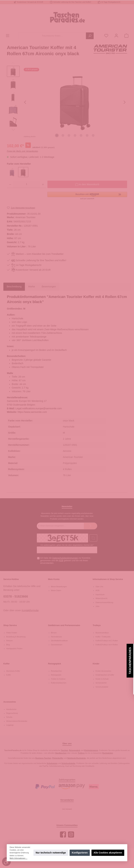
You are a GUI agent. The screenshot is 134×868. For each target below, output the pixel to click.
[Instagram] (71, 834)
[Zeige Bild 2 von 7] (63, 135)
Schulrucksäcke (102, 687)
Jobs (97, 606)
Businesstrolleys (102, 633)
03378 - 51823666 (16, 597)
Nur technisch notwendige (51, 853)
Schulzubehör (101, 683)
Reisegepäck (55, 664)
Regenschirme (12, 713)
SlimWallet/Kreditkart (59, 641)
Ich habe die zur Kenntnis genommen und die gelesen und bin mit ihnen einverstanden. (65, 561)
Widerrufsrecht (101, 598)
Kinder (96, 664)
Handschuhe (11, 709)
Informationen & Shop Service (108, 579)
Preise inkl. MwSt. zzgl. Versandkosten (22, 151)
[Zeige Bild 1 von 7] (57, 135)
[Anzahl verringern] (10, 184)
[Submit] (90, 526)
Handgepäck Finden (14, 649)
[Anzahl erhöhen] (43, 184)
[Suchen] (90, 36)
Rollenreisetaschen (59, 683)
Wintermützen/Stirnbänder (17, 721)
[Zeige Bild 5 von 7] (81, 135)
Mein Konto (54, 579)
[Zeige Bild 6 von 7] (87, 135)
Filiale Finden (12, 633)
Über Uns (99, 587)
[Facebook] (63, 834)
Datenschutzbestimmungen (65, 558)
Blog (8, 645)
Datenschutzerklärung (104, 602)
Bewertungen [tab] (49, 287)
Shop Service (10, 625)
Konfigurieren (80, 853)
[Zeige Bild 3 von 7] (69, 135)
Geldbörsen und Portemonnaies (64, 625)
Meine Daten (56, 590)
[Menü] (8, 36)
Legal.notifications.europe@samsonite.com (39, 408)
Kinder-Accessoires (103, 671)
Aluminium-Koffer (13, 671)
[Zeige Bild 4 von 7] (75, 135)
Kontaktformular (30, 610)
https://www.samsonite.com (32, 412)
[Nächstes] (124, 102)
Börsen (54, 633)
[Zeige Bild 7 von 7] (93, 135)
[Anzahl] (27, 184)
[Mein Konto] (116, 36)
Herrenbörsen (56, 637)
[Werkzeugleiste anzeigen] (6, 862)
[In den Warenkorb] (87, 184)
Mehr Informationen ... (18, 858)
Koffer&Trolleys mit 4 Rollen (107, 645)
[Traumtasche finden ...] (52, 36)
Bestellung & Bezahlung (16, 637)
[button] (87, 196)
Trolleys (97, 625)
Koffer (6, 664)
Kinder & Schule (102, 679)
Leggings (10, 725)
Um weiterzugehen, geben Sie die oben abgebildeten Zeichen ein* (67, 545)
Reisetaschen (56, 671)
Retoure (9, 641)
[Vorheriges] (25, 102)
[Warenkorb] (126, 36)
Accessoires (10, 702)
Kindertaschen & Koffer (105, 675)
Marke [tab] (32, 287)
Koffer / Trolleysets (103, 637)
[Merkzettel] (106, 36)
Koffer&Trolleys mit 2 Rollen (107, 641)
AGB (61, 561)
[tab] (14, 287)
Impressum (100, 594)
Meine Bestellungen (59, 587)
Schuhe (9, 717)
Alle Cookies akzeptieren (108, 853)
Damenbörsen (57, 645)
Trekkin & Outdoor (58, 679)
